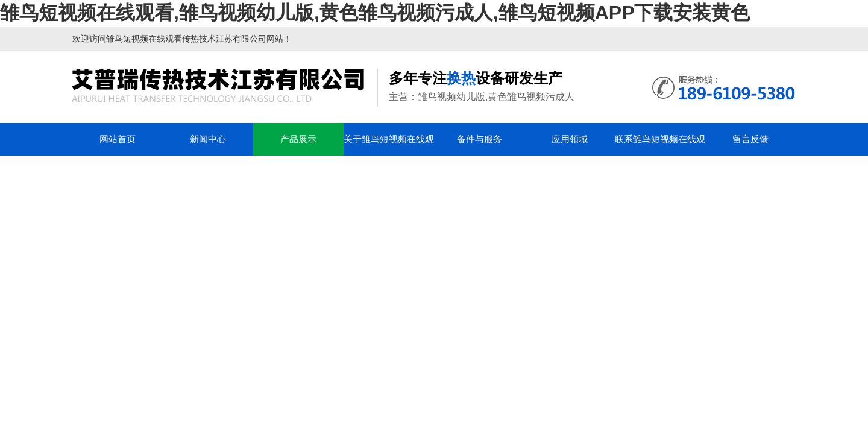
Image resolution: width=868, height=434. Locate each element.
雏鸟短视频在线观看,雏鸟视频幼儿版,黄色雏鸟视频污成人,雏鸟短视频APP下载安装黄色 (375, 13)
